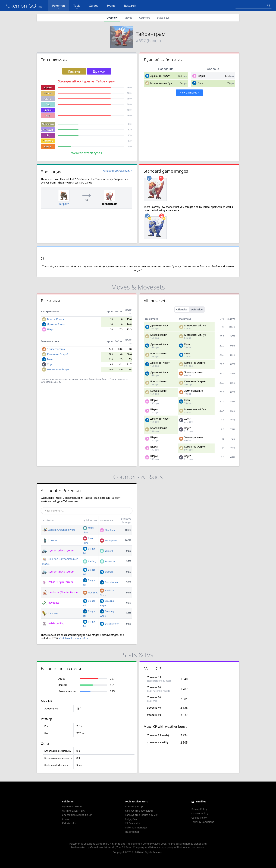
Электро (48, 141)
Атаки (65, 819)
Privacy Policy (199, 809)
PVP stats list (69, 823)
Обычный (48, 124)
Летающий (48, 130)
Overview (112, 18)
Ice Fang (90, 561)
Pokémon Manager (136, 827)
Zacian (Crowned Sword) (59, 530)
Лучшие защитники (74, 811)
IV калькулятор (134, 806)
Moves (128, 18)
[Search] (253, 6)
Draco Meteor (109, 582)
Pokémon (59, 7)
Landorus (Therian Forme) (60, 592)
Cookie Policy (199, 818)
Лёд (48, 104)
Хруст (50, 364)
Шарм (201, 76)
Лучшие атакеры (72, 806)
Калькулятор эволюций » (118, 171)
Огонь (48, 147)
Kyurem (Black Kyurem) (59, 550)
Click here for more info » (74, 638)
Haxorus (50, 613)
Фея (48, 116)
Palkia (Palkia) (53, 623)
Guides (93, 6)
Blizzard (106, 551)
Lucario (49, 540)
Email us (201, 801)
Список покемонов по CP (77, 815)
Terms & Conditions (203, 822)
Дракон (48, 110)
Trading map (132, 832)
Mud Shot (90, 593)
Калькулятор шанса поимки (142, 815)
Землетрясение (56, 349)
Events (111, 6)
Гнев (200, 83)
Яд (48, 135)
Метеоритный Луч (161, 83)
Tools (77, 7)
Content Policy (200, 813)
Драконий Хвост (160, 76)
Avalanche (107, 561)
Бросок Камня (56, 319)
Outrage (106, 572)
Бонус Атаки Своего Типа (102, 379)
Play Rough (108, 530)
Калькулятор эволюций (139, 811)
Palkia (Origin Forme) (57, 582)
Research (130, 6)
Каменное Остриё (58, 354)
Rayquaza (51, 603)
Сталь (48, 99)
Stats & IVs (163, 18)
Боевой (48, 87)
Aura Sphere (108, 540)
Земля (48, 93)
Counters (145, 18)
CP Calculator (133, 823)
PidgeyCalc (131, 819)
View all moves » (189, 93)
